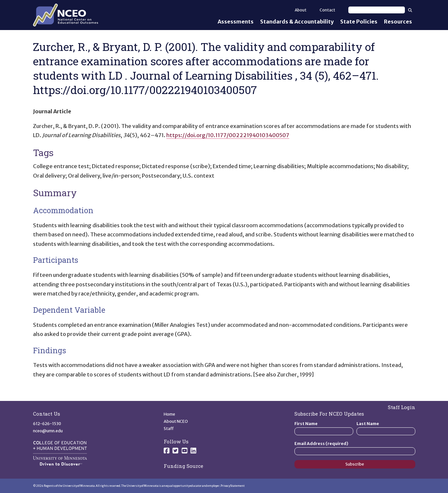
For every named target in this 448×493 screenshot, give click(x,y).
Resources (398, 22)
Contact (327, 10)
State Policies (359, 22)
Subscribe (355, 464)
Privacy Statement (233, 486)
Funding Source (183, 466)
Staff (169, 429)
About (301, 10)
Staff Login (402, 407)
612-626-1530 (47, 424)
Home (169, 414)
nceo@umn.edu (48, 431)
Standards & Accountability (297, 22)
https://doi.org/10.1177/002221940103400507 (228, 135)
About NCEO (176, 421)
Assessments (236, 22)
